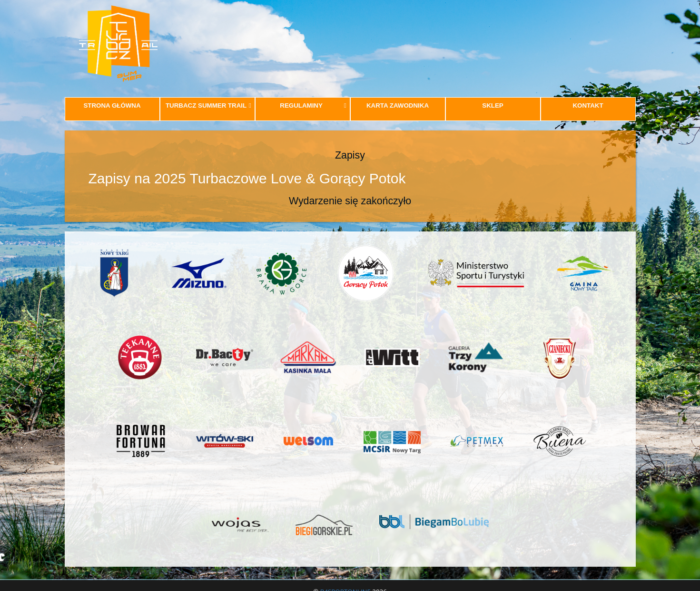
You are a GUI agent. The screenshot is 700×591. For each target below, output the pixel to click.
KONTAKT (588, 105)
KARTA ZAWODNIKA (398, 105)
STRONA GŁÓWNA (112, 105)
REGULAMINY (313, 105)
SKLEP (493, 105)
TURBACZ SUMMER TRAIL (208, 105)
